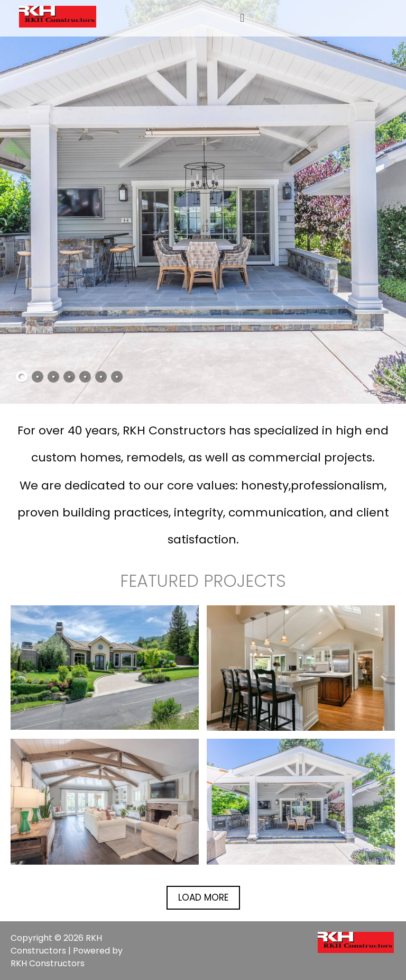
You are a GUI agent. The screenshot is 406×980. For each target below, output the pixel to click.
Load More (203, 897)
